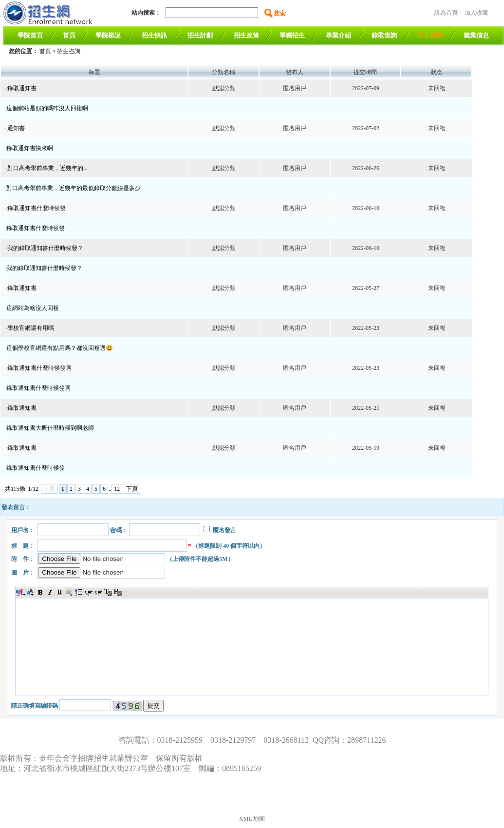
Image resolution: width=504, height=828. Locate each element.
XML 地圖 (252, 819)
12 (117, 489)
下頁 (132, 489)
